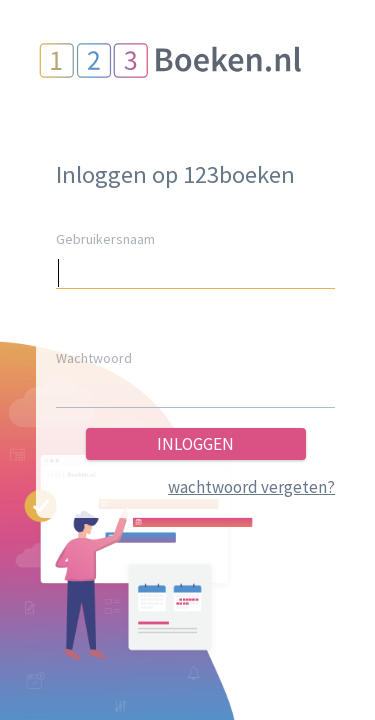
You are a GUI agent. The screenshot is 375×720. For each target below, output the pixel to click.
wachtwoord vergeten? (251, 487)
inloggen (195, 444)
